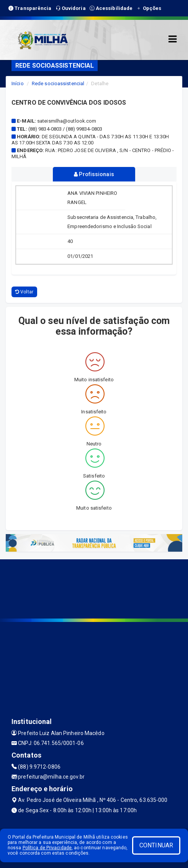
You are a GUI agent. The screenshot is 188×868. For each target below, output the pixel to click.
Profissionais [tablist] (94, 174)
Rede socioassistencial (58, 83)
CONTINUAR (156, 845)
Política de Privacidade (47, 848)
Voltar (24, 292)
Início (18, 83)
